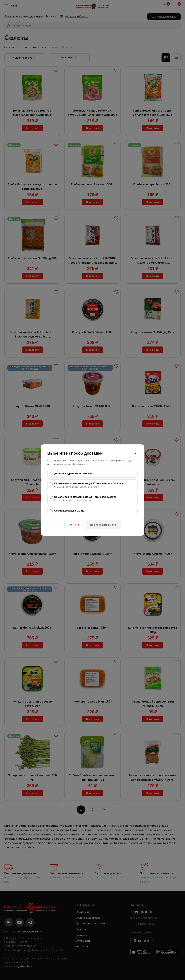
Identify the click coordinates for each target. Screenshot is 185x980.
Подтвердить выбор (103, 525)
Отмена (74, 525)
